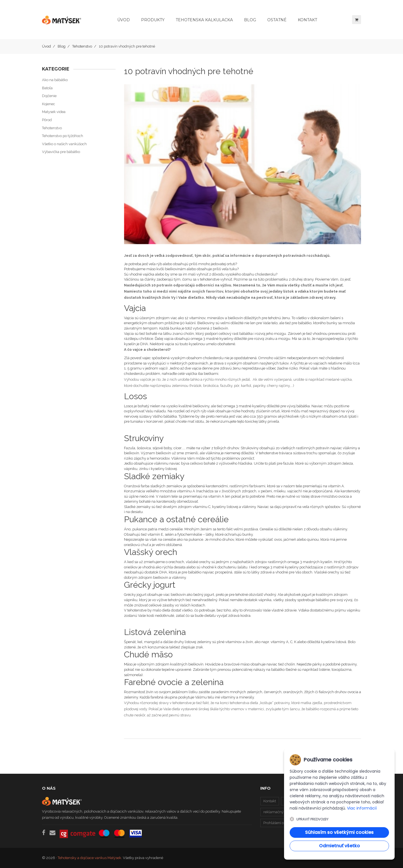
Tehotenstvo (82, 46)
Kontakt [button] (307, 20)
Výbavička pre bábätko (61, 152)
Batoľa (47, 88)
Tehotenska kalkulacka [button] (204, 20)
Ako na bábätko (55, 80)
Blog (62, 46)
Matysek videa (54, 112)
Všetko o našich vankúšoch (64, 144)
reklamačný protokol (281, 812)
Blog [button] (250, 20)
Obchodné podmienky (325, 801)
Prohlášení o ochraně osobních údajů (294, 823)
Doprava (291, 801)
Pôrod (47, 120)
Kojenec (49, 104)
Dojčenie (49, 96)
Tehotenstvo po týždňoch (63, 136)
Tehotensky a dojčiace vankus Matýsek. (90, 858)
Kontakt (270, 801)
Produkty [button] (153, 20)
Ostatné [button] (277, 20)
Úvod (124, 20)
